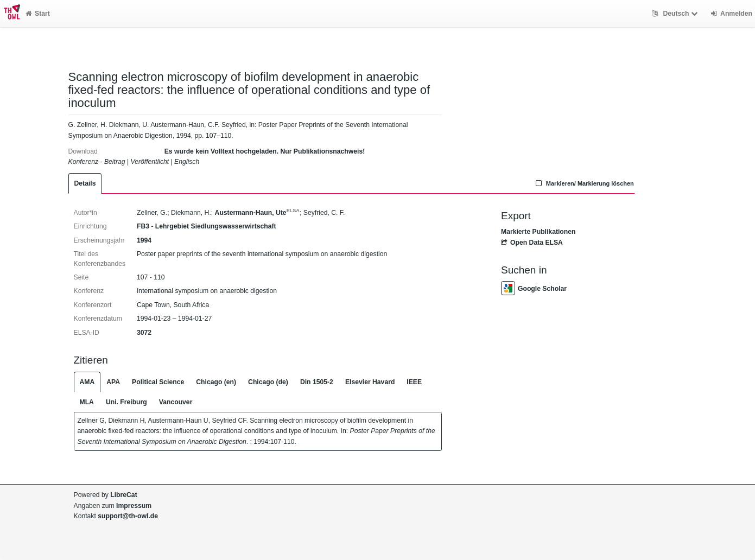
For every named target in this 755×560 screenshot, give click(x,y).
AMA (87, 382)
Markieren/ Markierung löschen (583, 183)
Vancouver (176, 402)
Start (38, 14)
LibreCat (123, 495)
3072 (144, 333)
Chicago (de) (268, 382)
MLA (87, 402)
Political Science (158, 382)
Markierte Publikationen (538, 232)
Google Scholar (534, 289)
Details (85, 183)
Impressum (134, 506)
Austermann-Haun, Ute (257, 213)
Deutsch (676, 14)
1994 (144, 240)
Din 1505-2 (317, 382)
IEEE (414, 382)
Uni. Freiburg (126, 402)
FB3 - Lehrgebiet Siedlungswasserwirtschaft (207, 226)
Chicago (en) (216, 382)
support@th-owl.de (128, 516)
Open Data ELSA (532, 243)
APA (113, 382)
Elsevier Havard (370, 382)
